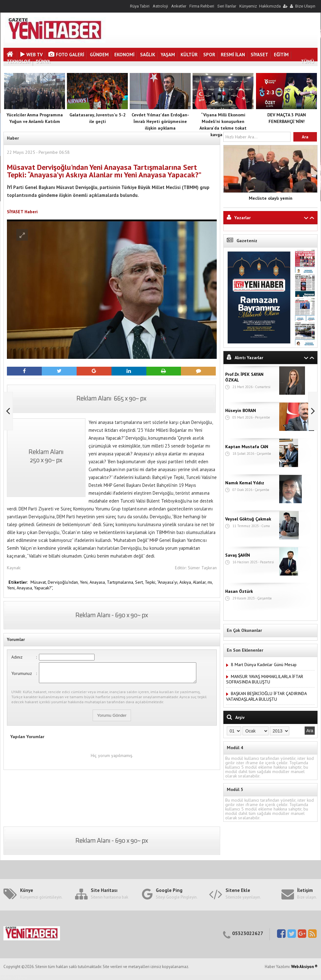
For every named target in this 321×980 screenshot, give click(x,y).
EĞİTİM (281, 55)
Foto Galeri (66, 55)
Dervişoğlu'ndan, (64, 582)
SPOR (209, 55)
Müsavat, (39, 582)
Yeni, (85, 582)
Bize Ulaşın (305, 6)
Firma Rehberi (202, 6)
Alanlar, (200, 582)
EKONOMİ (124, 55)
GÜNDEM (99, 55)
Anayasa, (98, 582)
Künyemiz (248, 6)
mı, (210, 582)
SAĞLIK (148, 55)
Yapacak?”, (44, 588)
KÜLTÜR (189, 55)
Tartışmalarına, (121, 582)
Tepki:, (151, 582)
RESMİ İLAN (233, 55)
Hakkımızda (270, 6)
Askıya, (186, 582)
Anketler (179, 6)
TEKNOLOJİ (18, 61)
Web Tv (32, 55)
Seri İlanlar (227, 6)
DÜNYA (43, 61)
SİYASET (259, 55)
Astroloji (160, 6)
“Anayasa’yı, (168, 582)
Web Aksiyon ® (304, 967)
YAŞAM (168, 55)
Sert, (140, 582)
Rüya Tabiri (140, 6)
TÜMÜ (307, 61)
